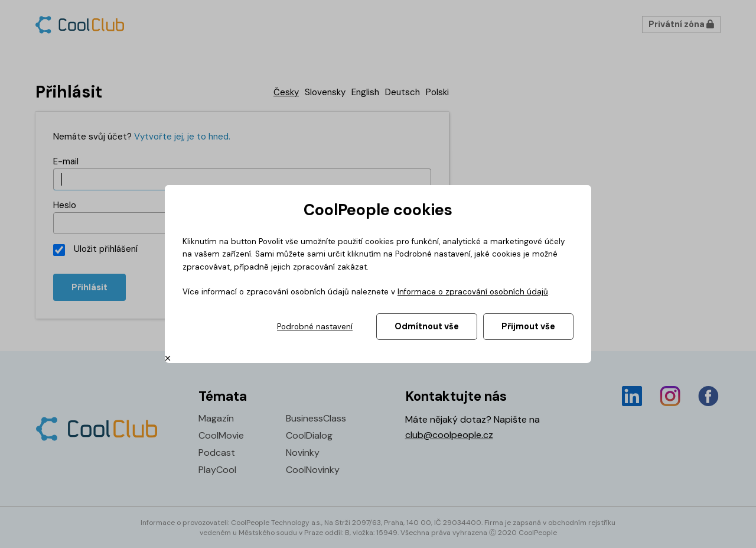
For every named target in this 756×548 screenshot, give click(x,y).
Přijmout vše (528, 326)
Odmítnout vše (427, 326)
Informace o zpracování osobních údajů (473, 292)
